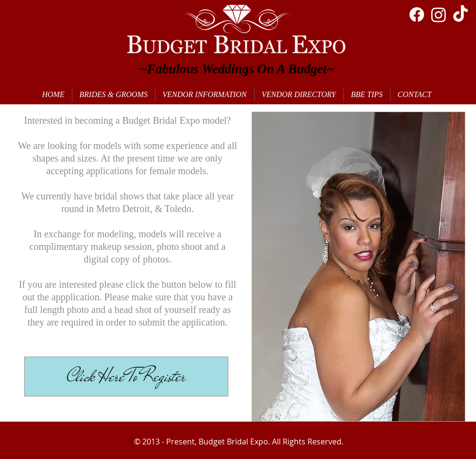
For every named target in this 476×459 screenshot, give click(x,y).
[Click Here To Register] (126, 377)
